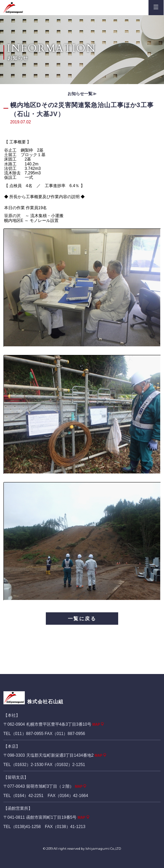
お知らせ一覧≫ (82, 94)
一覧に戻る (82, 619)
